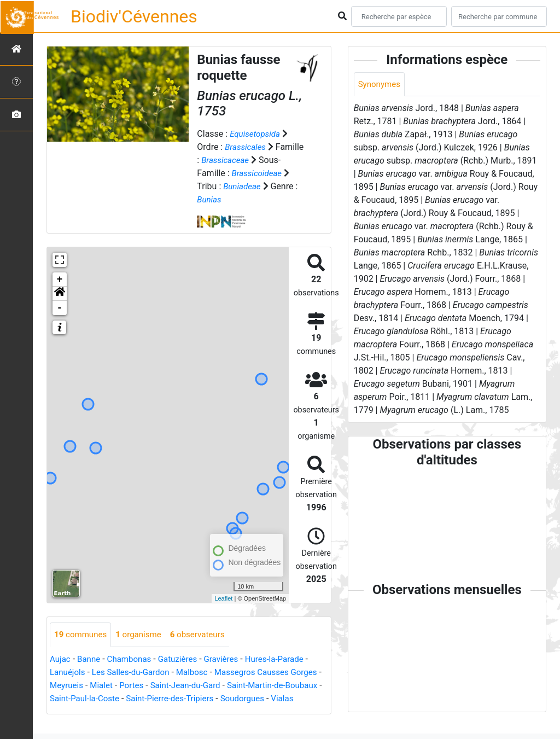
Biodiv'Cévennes (134, 16)
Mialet (139, 686)
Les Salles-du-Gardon (135, 673)
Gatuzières (184, 659)
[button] (60, 294)
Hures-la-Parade (286, 659)
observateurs (205, 635)
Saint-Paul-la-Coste (140, 699)
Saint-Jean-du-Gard (227, 686)
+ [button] (60, 280)
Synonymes (381, 85)
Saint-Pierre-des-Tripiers (230, 699)
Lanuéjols (69, 673)
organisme (143, 635)
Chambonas (133, 659)
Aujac (61, 659)
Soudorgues (73, 712)
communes (82, 635)
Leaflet (223, 598)
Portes (170, 686)
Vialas (115, 712)
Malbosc (200, 673)
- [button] (60, 308)
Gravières (230, 659)
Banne (91, 659)
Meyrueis (102, 686)
